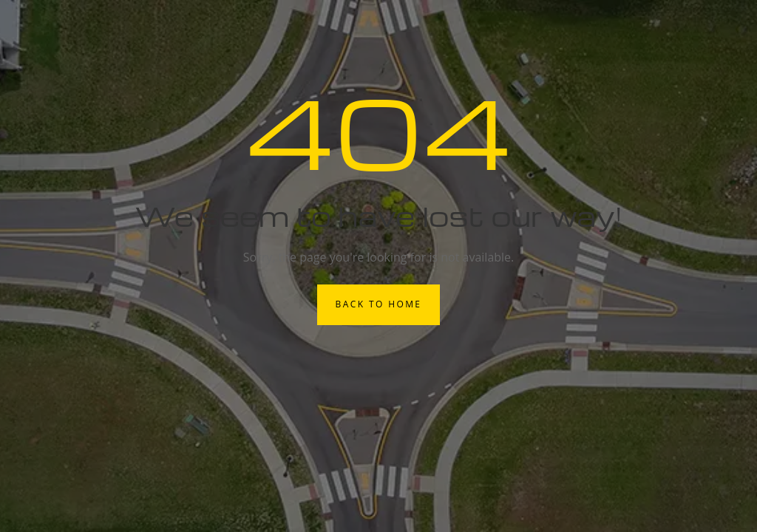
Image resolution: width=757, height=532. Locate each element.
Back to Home (379, 304)
